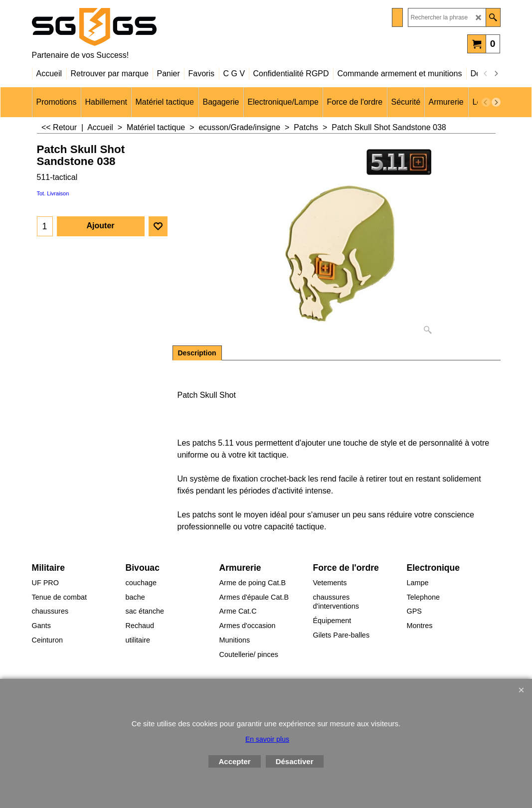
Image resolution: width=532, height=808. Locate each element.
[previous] (486, 74)
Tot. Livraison (53, 193)
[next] (496, 74)
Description (197, 353)
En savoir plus (267, 739)
